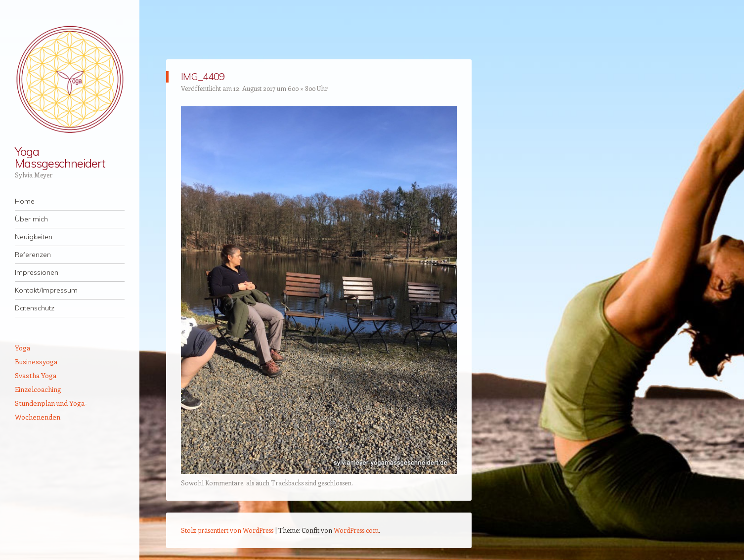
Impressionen (37, 272)
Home (25, 201)
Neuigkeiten (34, 237)
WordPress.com (356, 530)
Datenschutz (35, 308)
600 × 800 (302, 88)
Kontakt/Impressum (46, 290)
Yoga (22, 348)
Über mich (31, 219)
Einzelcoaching (38, 389)
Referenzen (33, 255)
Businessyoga (36, 362)
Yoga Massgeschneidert (60, 157)
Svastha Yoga (36, 375)
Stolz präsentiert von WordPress (227, 530)
